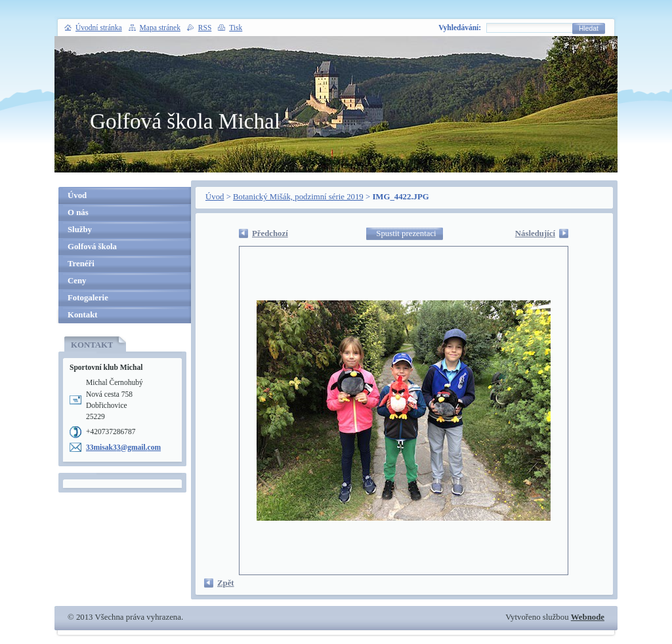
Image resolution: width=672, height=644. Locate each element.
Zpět (226, 583)
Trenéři (81, 264)
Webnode (588, 617)
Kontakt (83, 315)
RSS (205, 28)
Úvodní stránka (99, 28)
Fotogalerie (88, 298)
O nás (78, 212)
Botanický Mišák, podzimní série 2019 (298, 197)
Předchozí (270, 233)
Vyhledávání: (460, 28)
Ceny (77, 281)
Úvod (215, 197)
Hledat (589, 29)
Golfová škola (92, 247)
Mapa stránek (160, 28)
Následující (535, 233)
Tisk (236, 28)
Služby (80, 230)
